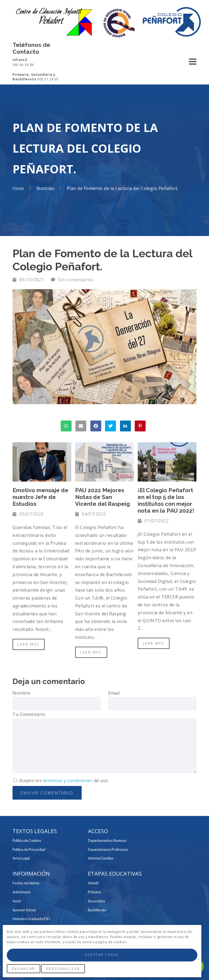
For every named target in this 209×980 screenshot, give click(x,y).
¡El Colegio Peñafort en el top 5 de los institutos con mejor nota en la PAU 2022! (166, 500)
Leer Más (28, 644)
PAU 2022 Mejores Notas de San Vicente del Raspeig (102, 497)
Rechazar (23, 969)
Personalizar (63, 969)
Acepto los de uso (61, 781)
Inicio (19, 188)
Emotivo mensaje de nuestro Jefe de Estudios (40, 497)
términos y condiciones (68, 781)
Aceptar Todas (102, 955)
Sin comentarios (76, 280)
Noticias (46, 188)
